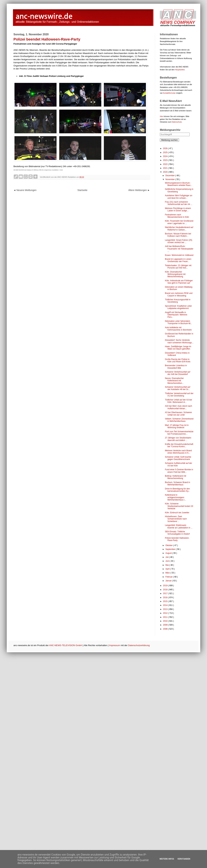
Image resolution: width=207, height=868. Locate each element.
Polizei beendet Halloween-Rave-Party (177, 539)
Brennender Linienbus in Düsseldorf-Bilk (176, 367)
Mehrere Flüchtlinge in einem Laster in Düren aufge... (178, 209)
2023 (166, 160)
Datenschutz (177, 122)
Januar (169, 581)
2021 (166, 168)
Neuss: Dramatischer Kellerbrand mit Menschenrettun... (174, 381)
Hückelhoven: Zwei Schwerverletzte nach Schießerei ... (176, 519)
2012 (166, 613)
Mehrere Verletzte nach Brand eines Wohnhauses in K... (178, 452)
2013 (166, 609)
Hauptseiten (180, 70)
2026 (166, 148)
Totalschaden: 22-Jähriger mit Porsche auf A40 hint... (178, 267)
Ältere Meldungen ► (139, 190)
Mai (167, 565)
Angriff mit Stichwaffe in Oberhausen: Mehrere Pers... (176, 315)
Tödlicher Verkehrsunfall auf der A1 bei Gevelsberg (179, 395)
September (171, 549)
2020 (166, 172)
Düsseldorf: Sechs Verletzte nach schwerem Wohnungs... (179, 341)
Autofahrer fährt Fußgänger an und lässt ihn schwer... (179, 197)
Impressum (115, 645)
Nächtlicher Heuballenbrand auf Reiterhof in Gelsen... (179, 228)
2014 (166, 605)
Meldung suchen (169, 140)
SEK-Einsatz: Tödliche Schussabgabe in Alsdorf (177, 533)
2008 (166, 629)
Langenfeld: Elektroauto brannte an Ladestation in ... (179, 526)
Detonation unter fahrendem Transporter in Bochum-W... (178, 322)
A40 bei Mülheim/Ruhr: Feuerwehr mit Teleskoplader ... (179, 249)
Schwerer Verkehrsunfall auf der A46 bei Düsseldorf (178, 373)
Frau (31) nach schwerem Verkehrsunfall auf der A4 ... (179, 203)
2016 (166, 597)
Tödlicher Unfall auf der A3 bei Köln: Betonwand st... (178, 401)
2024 (166, 156)
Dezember (170, 176)
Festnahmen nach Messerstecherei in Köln (177, 216)
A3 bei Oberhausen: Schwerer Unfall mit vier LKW (178, 414)
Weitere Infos (167, 859)
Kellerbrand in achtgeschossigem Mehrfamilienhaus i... (176, 497)
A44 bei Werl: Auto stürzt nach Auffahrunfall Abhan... (178, 407)
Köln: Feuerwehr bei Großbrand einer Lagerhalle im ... (179, 222)
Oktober (169, 545)
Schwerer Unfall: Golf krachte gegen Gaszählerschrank (178, 458)
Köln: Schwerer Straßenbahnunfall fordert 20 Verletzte (179, 506)
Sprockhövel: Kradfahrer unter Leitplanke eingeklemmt (178, 307)
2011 (166, 617)
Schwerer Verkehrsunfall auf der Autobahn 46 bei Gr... (178, 388)
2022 (166, 164)
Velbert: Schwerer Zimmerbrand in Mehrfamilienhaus (179, 420)
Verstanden (184, 859)
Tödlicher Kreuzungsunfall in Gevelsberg (178, 301)
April (168, 569)
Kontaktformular (169, 93)
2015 (166, 601)
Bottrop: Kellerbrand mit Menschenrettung (176, 477)
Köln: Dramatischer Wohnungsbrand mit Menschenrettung (175, 274)
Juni (168, 561)
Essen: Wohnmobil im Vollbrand (179, 255)
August (169, 553)
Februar (169, 577)
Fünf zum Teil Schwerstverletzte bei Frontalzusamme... (179, 433)
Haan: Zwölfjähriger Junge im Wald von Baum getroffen (178, 348)
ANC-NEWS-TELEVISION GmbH (66, 645)
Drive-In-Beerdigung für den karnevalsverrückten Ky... (177, 490)
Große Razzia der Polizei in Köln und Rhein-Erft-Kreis (178, 360)
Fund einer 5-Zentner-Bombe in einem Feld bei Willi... (179, 471)
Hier (162, 116)
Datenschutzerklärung (139, 645)
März (168, 573)
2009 (166, 625)
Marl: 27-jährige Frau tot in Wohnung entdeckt (177, 426)
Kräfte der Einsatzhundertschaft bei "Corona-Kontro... (179, 445)
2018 (166, 590)
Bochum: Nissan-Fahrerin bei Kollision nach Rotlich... (178, 235)
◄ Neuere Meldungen (25, 190)
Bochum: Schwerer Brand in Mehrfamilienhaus (177, 484)
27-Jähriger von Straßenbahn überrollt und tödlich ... (178, 439)
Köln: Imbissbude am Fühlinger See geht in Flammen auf (179, 282)
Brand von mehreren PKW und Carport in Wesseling (179, 294)
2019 (166, 586)
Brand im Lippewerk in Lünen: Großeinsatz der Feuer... (178, 260)
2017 (166, 593)
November (170, 179)
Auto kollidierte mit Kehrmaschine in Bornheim (178, 329)
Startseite (82, 190)
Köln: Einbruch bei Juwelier (177, 513)
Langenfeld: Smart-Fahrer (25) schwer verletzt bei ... (179, 241)
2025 (166, 152)
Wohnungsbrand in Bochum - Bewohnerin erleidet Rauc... (179, 184)
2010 (166, 621)
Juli (167, 557)
